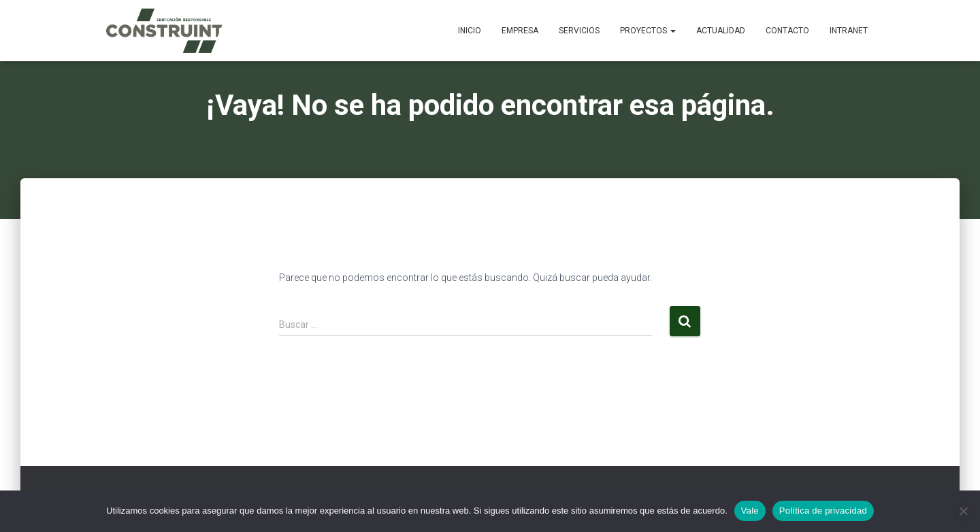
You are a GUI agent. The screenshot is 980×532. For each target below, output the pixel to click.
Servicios (579, 31)
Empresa (520, 31)
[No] (963, 511)
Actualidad (721, 31)
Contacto (787, 31)
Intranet (849, 31)
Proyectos (648, 31)
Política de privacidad (823, 511)
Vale (750, 511)
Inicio (470, 31)
